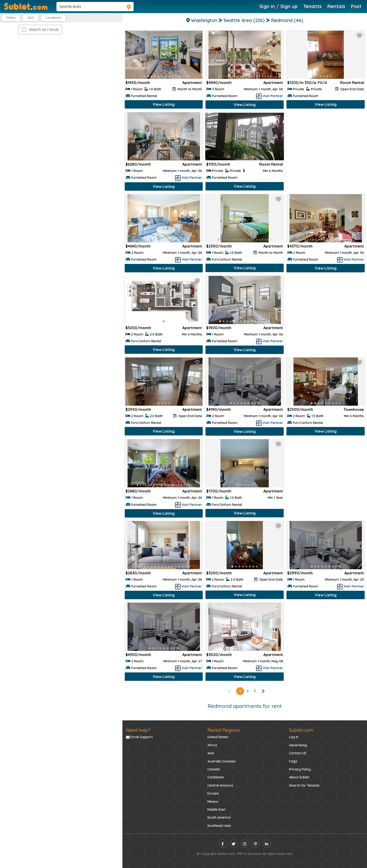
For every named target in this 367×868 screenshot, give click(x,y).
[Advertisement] (326, 146)
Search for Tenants (304, 785)
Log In (294, 737)
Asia (211, 753)
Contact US (298, 753)
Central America (220, 785)
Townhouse (354, 409)
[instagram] (245, 844)
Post (356, 6)
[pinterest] (256, 844)
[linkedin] (267, 844)
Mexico (213, 802)
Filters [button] (11, 18)
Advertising (298, 745)
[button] (53, 18)
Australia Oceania (221, 761)
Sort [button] (31, 18)
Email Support (139, 737)
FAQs (293, 761)
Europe (213, 793)
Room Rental (352, 83)
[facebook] (223, 844)
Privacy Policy (300, 769)
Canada (214, 769)
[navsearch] (95, 7)
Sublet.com (301, 730)
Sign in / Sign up (279, 6)
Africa (212, 745)
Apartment (192, 83)
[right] (263, 691)
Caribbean (216, 777)
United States (218, 737)
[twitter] (234, 844)
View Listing (164, 104)
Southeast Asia (219, 826)
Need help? (138, 730)
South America (219, 817)
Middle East (216, 810)
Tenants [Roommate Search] (312, 6)
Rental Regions (224, 730)
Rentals (336, 6)
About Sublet (299, 777)
